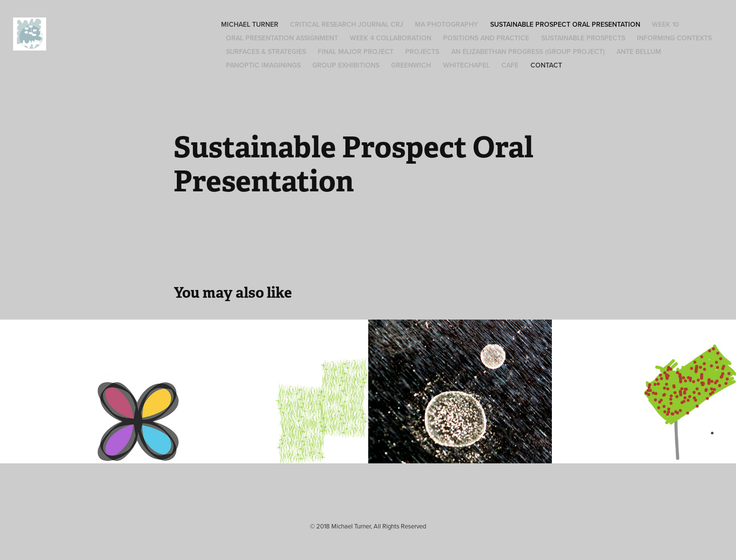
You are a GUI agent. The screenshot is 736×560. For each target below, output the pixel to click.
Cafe (510, 65)
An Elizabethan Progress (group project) (528, 51)
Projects (422, 51)
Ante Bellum (639, 51)
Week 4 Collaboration (391, 38)
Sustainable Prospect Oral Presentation (565, 24)
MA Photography (446, 24)
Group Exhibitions (346, 65)
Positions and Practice (486, 38)
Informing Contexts (674, 38)
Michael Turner (250, 24)
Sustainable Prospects (583, 38)
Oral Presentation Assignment (282, 38)
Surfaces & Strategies (266, 51)
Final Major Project (356, 51)
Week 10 (666, 24)
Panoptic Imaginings (263, 65)
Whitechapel (466, 65)
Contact (546, 65)
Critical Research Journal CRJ (347, 24)
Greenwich (411, 65)
